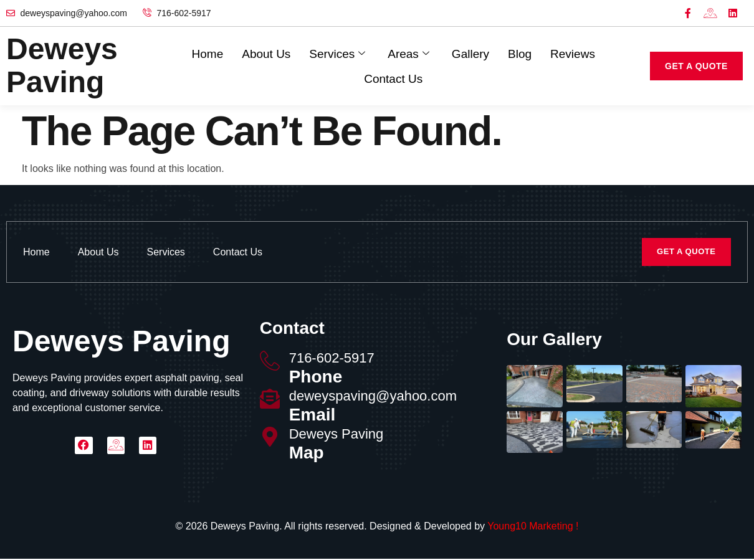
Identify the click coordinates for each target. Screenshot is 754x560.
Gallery (470, 53)
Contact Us (393, 78)
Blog (520, 53)
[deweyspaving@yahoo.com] (270, 400)
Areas (408, 54)
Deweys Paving (336, 435)
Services (337, 54)
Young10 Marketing (530, 527)
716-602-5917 (332, 359)
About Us (266, 53)
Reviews (573, 53)
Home (208, 53)
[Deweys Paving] (270, 438)
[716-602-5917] (270, 362)
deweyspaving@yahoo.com (373, 397)
